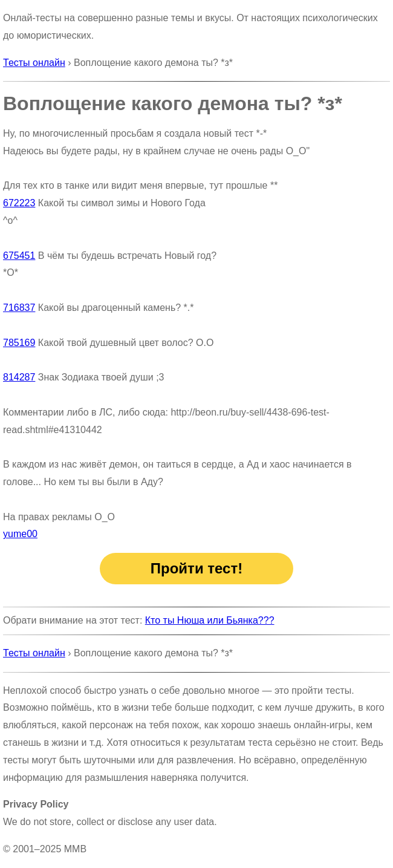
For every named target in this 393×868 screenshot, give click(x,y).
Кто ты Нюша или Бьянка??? (210, 620)
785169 (19, 343)
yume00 (20, 534)
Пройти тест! (197, 568)
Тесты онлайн (34, 63)
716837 (19, 308)
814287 (19, 377)
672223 (19, 203)
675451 (19, 256)
